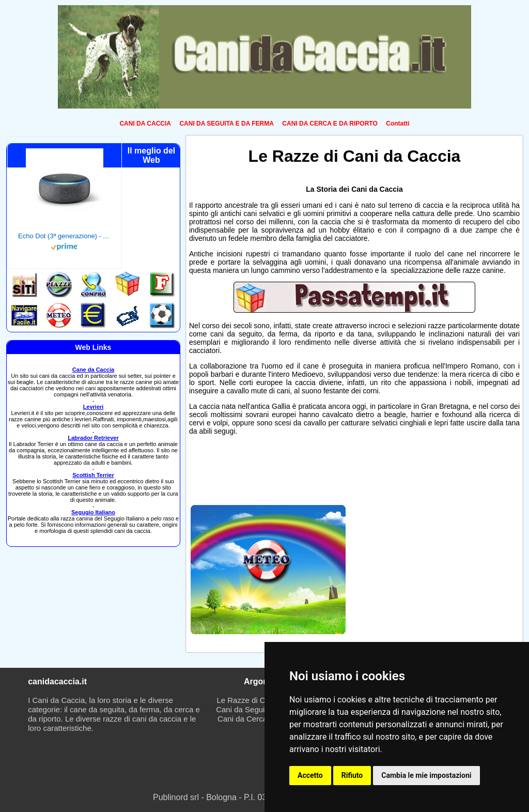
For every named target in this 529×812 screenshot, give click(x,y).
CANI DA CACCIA (145, 124)
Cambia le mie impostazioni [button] (426, 775)
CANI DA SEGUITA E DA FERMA (226, 124)
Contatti (398, 124)
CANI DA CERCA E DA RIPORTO (330, 124)
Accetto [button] (310, 775)
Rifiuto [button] (352, 775)
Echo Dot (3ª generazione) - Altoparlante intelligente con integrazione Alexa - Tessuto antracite (65, 236)
